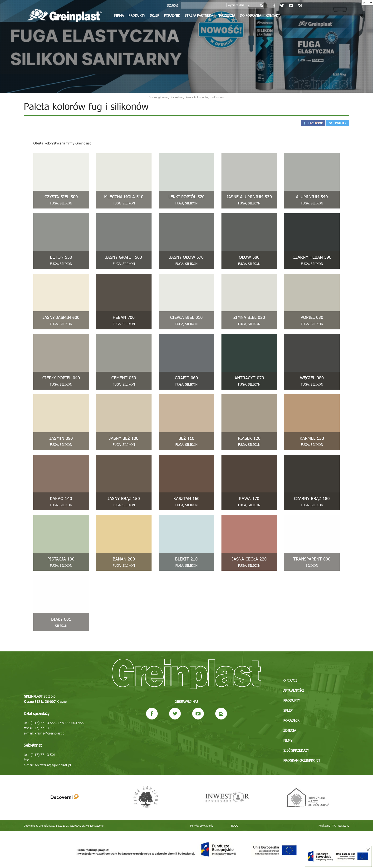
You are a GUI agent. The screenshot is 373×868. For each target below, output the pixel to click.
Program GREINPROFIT (302, 760)
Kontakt (273, 15)
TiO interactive (341, 826)
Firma (119, 15)
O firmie (290, 680)
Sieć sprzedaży (296, 750)
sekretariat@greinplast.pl (53, 765)
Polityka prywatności (202, 826)
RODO (235, 826)
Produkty (137, 15)
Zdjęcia (290, 730)
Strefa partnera (199, 15)
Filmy (288, 740)
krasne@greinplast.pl (50, 733)
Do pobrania (250, 15)
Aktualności (294, 690)
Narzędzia (226, 15)
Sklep (155, 15)
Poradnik (172, 15)
